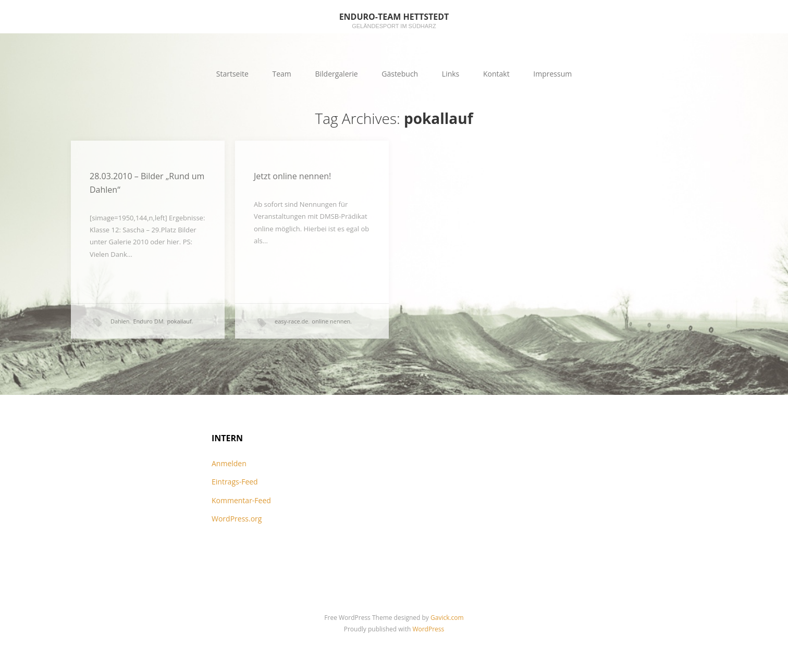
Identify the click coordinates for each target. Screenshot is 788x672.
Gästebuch (400, 74)
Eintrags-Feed (235, 482)
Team (282, 74)
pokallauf (179, 321)
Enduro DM (148, 321)
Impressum (552, 74)
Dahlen (120, 321)
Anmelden (229, 463)
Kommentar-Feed (241, 500)
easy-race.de (291, 321)
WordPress (428, 629)
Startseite (232, 74)
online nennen (331, 321)
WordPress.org (237, 519)
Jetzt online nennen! (292, 176)
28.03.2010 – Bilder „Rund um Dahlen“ (147, 183)
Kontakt (496, 74)
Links (451, 74)
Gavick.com (447, 618)
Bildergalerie (336, 74)
